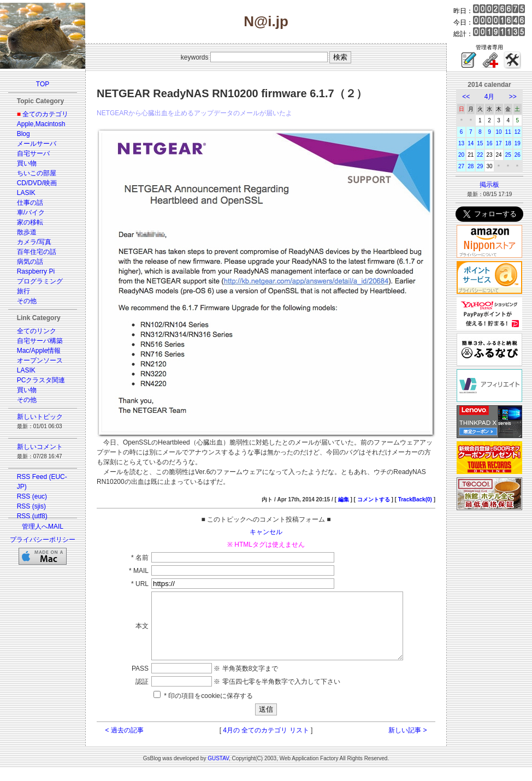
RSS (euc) (32, 496)
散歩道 (27, 232)
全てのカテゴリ (45, 114)
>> (513, 97)
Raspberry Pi (36, 271)
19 (518, 143)
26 (518, 155)
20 (461, 155)
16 (489, 143)
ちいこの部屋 (37, 173)
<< (466, 97)
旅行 (23, 291)
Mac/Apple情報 (39, 351)
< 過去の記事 (125, 743)
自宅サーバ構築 (40, 341)
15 (480, 143)
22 (480, 155)
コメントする (374, 499)
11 (508, 132)
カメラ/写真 (34, 242)
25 (508, 155)
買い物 (27, 163)
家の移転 (30, 222)
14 (471, 143)
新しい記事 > (407, 743)
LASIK (26, 193)
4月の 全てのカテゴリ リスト (266, 743)
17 (499, 143)
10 (499, 132)
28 (471, 166)
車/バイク (31, 212)
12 (518, 132)
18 (508, 143)
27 (461, 166)
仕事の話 (30, 203)
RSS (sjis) (31, 506)
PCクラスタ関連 (41, 380)
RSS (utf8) (32, 516)
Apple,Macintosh (41, 124)
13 (461, 143)
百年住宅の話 (37, 252)
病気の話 (30, 262)
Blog (23, 134)
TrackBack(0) (415, 499)
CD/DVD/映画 (37, 183)
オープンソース (40, 360)
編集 (344, 499)
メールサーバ (37, 144)
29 (480, 166)
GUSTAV (218, 771)
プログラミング (40, 281)
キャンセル (266, 532)
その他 (27, 301)
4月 (490, 97)
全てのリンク (37, 331)
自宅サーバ (33, 153)
